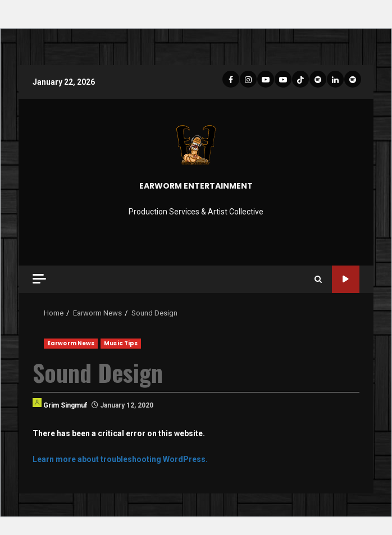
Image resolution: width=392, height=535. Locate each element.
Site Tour (346, 279)
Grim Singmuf (60, 404)
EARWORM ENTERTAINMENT (196, 186)
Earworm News (71, 343)
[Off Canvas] (39, 279)
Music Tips (121, 343)
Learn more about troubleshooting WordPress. (120, 459)
